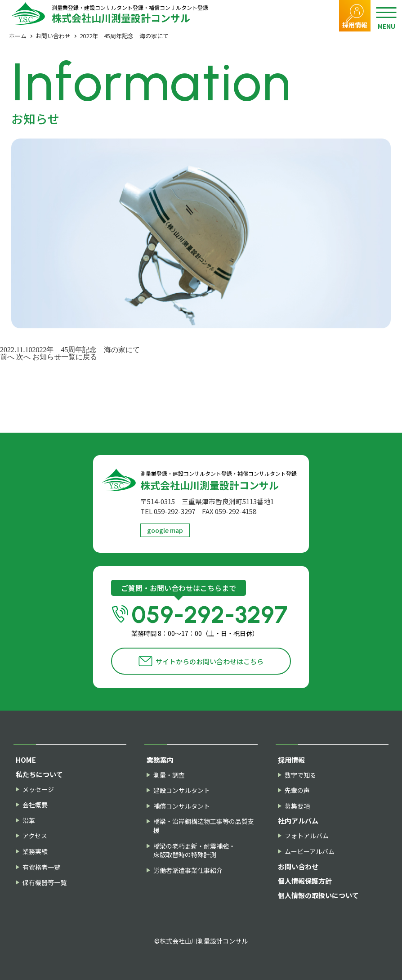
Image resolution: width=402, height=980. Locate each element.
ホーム (18, 36)
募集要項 (297, 806)
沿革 (29, 821)
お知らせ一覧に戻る (65, 357)
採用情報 (355, 25)
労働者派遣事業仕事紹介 (188, 870)
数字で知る (300, 775)
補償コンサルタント (182, 806)
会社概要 (35, 805)
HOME (26, 760)
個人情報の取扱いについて (318, 895)
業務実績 (35, 852)
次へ (23, 357)
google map (165, 530)
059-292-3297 (211, 620)
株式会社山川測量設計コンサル (130, 14)
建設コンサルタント (182, 790)
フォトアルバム (307, 836)
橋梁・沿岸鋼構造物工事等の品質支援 (204, 826)
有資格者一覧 (41, 867)
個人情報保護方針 (305, 881)
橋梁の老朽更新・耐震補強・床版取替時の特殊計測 (194, 851)
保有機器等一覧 (45, 883)
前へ (7, 357)
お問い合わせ (53, 36)
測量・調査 (169, 775)
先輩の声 (297, 790)
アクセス (35, 836)
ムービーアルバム (310, 852)
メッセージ (38, 790)
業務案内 (160, 760)
